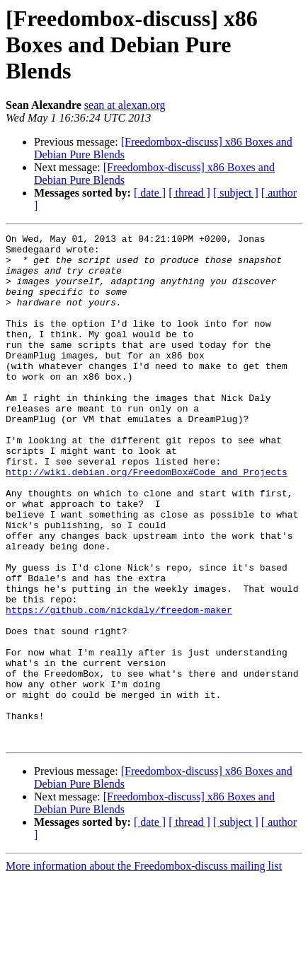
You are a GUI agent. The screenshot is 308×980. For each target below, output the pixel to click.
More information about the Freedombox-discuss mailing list (144, 968)
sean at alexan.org (125, 105)
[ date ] (150, 193)
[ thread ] (189, 193)
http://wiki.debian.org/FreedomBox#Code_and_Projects (147, 520)
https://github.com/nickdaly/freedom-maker (119, 686)
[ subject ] (236, 193)
